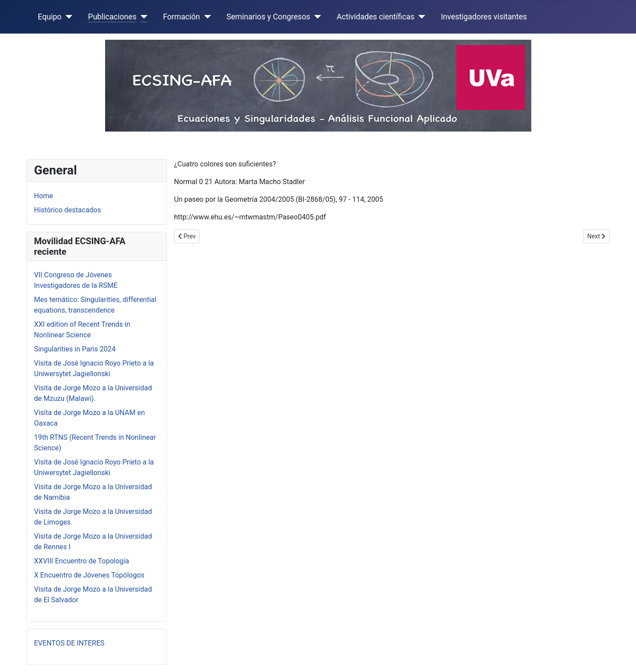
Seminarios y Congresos (269, 17)
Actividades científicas (375, 17)
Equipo (50, 17)
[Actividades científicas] (420, 17)
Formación (182, 17)
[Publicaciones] (142, 17)
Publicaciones (112, 17)
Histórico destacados (68, 210)
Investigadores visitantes (484, 17)
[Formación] (206, 17)
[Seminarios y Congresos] (316, 17)
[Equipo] (67, 17)
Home (44, 196)
